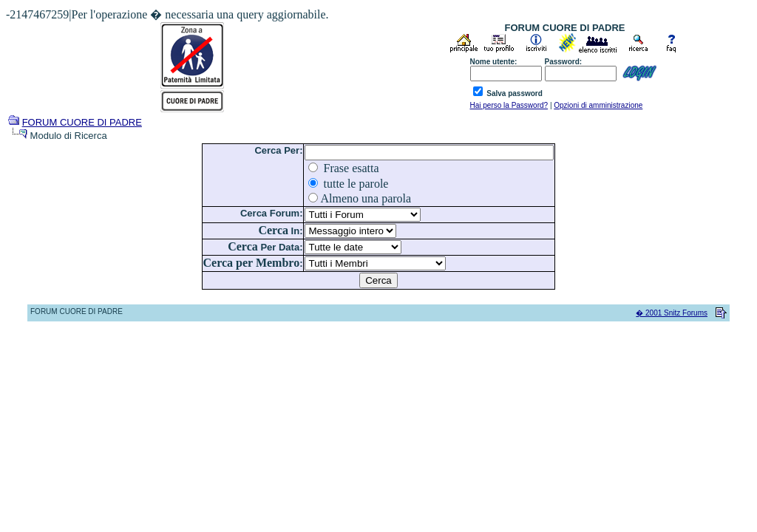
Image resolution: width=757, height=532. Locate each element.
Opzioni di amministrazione (598, 105)
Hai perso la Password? (509, 105)
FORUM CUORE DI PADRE (82, 122)
